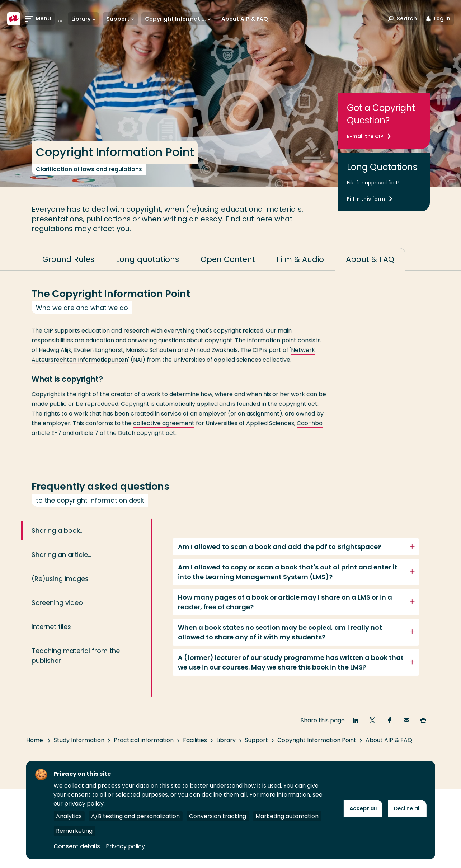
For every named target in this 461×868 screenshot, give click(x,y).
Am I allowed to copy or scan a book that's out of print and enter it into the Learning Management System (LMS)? (288, 583)
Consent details (77, 846)
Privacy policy (125, 846)
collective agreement (164, 434)
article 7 (87, 444)
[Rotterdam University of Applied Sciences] (14, 19)
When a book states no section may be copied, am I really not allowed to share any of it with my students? (280, 643)
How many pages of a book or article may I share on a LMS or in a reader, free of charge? (285, 613)
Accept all (363, 808)
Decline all (407, 808)
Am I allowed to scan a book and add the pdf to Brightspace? (280, 557)
